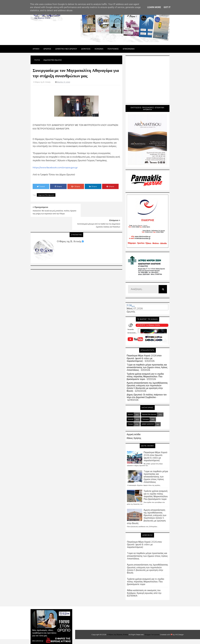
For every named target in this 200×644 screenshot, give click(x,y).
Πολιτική (130, 424)
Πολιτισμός (146, 419)
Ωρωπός (131, 312)
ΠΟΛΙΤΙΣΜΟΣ (113, 49)
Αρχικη (36, 49)
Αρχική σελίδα (134, 434)
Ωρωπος (47, 49)
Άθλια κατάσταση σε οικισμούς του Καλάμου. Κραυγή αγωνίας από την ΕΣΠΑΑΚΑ (144, 593)
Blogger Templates (152, 635)
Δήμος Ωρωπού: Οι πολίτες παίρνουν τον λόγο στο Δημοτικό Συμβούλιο (147, 396)
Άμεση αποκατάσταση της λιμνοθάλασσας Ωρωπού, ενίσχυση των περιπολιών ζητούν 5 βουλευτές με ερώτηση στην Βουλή (147, 387)
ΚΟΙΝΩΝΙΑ (99, 49)
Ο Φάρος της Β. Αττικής (69, 228)
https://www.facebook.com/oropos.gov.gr (55, 168)
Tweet (41, 186)
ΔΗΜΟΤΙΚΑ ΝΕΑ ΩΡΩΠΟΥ (66, 49)
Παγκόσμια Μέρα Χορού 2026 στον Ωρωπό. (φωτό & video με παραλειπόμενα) (144, 358)
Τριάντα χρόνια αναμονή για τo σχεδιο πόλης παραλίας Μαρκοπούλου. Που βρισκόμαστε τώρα (145, 376)
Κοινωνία (131, 419)
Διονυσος (86, 49)
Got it (167, 7)
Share (58, 186)
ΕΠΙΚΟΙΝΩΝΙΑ (129, 49)
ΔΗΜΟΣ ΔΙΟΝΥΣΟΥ (148, 424)
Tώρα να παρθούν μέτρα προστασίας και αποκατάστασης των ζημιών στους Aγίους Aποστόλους (147, 367)
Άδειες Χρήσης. (134, 438)
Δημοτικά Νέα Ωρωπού (46, 195)
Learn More (154, 7)
